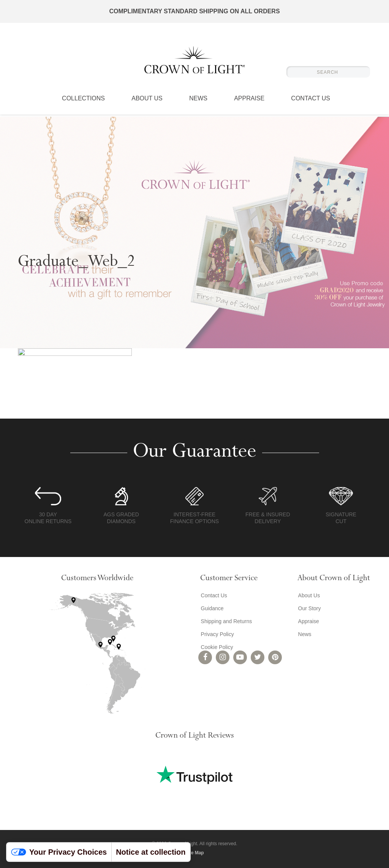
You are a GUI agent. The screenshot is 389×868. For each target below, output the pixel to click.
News (198, 101)
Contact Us (311, 101)
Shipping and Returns (226, 621)
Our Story (309, 608)
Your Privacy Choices (59, 852)
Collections (83, 101)
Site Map (194, 853)
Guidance (212, 608)
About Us (147, 101)
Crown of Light (194, 61)
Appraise (249, 101)
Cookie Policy (216, 647)
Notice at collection (151, 852)
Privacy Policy (217, 634)
